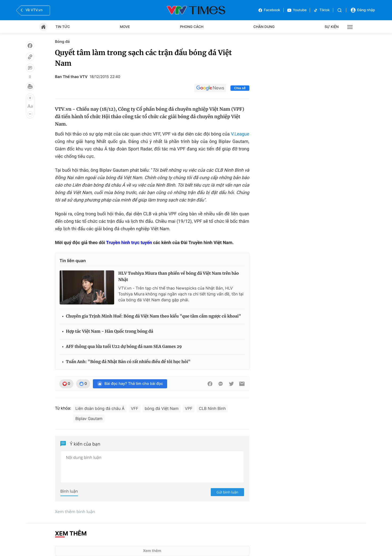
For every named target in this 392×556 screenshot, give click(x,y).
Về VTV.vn (31, 10)
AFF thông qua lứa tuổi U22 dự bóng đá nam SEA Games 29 (124, 347)
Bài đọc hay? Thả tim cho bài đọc (130, 384)
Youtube (297, 10)
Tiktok (321, 10)
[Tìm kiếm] (340, 10)
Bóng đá (62, 42)
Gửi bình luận (228, 492)
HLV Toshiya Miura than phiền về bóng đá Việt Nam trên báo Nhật (179, 277)
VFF (135, 408)
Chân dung (264, 27)
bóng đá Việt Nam (162, 408)
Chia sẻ (240, 88)
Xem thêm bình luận (75, 512)
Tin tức (63, 27)
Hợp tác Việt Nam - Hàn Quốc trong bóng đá (110, 331)
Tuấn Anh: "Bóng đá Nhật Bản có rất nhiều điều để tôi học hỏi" (128, 362)
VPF (189, 408)
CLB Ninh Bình (212, 408)
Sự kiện (332, 27)
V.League (240, 134)
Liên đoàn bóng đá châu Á (100, 408)
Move (125, 27)
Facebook (269, 10)
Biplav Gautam (89, 419)
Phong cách (192, 27)
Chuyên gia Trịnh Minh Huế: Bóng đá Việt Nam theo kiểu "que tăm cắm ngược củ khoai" (154, 316)
